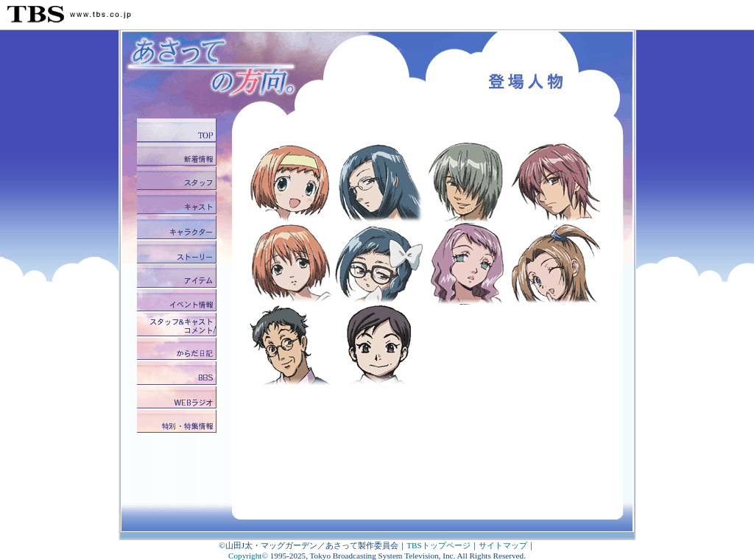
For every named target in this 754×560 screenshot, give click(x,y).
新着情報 (178, 155)
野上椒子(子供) (379, 264)
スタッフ (178, 179)
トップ (178, 131)
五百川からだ (291, 183)
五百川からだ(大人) (291, 264)
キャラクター (178, 228)
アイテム (178, 276)
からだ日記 (178, 349)
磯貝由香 (379, 345)
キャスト (178, 203)
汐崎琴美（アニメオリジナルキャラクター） (556, 264)
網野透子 (468, 264)
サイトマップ (503, 545)
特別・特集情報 (178, 422)
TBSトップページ (438, 545)
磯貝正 (291, 345)
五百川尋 (468, 183)
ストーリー (178, 252)
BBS (178, 373)
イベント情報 (178, 301)
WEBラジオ (178, 398)
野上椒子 (379, 183)
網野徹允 (556, 183)
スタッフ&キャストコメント (178, 325)
